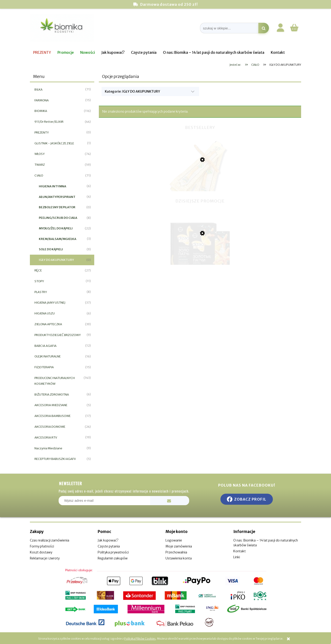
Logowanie (174, 540)
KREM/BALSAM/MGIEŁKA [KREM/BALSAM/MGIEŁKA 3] (58, 239)
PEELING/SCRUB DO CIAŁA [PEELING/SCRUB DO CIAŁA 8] (58, 218)
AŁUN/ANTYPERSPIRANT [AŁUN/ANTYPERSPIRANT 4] (57, 197)
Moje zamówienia (179, 546)
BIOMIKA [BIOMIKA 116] (41, 111)
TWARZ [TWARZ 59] (40, 165)
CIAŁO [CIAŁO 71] (39, 175)
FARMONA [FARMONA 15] (42, 100)
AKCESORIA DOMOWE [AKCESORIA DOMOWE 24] (50, 427)
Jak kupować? (108, 540)
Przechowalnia (176, 552)
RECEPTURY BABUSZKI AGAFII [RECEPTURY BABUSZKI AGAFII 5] (55, 459)
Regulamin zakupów (113, 558)
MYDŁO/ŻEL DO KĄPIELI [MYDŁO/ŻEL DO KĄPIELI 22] (56, 228)
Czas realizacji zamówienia (50, 540)
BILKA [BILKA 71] (39, 90)
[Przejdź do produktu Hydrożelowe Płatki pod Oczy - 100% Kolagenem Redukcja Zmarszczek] (200, 256)
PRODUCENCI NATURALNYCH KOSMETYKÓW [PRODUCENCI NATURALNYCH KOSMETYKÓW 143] (55, 381)
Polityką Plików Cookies (140, 639)
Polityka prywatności (113, 552)
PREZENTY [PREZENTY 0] (42, 133)
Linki (237, 557)
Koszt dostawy (41, 552)
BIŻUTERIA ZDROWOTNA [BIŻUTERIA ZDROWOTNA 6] (52, 395)
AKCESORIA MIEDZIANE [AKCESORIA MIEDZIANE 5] (51, 405)
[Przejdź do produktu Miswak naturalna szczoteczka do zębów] (200, 184)
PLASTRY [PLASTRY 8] (41, 292)
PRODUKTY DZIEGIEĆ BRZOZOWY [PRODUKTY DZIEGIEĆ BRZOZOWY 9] (58, 335)
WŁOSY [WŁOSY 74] (40, 154)
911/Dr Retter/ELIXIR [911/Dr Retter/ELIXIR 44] (49, 122)
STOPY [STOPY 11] (39, 281)
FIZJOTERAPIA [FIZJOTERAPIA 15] (44, 367)
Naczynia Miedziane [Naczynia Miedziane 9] (48, 448)
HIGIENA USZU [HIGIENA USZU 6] (45, 313)
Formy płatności (42, 546)
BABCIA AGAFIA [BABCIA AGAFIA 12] (46, 346)
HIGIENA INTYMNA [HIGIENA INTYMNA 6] (53, 186)
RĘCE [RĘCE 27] (38, 270)
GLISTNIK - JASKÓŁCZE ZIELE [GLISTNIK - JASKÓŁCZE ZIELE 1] (54, 143)
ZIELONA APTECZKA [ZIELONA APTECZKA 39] (48, 324)
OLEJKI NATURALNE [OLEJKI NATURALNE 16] (48, 356)
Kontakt (240, 551)
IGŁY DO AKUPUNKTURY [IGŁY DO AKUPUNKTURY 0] (56, 260)
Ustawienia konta (179, 558)
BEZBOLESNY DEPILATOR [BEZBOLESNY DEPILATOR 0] (57, 207)
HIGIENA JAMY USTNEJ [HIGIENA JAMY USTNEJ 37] (50, 303)
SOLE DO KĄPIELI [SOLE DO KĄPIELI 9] (51, 249)
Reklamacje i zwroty (45, 558)
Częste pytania (109, 546)
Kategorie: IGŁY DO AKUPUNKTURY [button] (132, 91)
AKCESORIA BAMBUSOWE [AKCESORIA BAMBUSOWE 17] (53, 416)
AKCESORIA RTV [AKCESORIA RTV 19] (46, 437)
